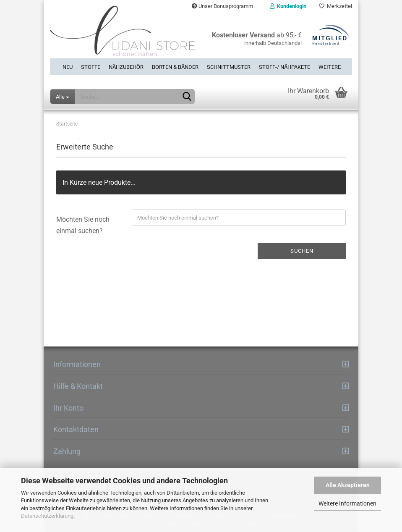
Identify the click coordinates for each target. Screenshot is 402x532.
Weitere (330, 67)
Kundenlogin (288, 6)
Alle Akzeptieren (348, 485)
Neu (68, 67)
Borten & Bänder (175, 67)
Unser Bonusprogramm (222, 6)
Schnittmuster (229, 67)
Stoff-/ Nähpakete (285, 67)
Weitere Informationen (347, 503)
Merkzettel (335, 6)
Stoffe (91, 67)
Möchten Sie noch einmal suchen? (83, 225)
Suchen (302, 251)
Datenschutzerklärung (47, 516)
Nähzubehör (126, 67)
